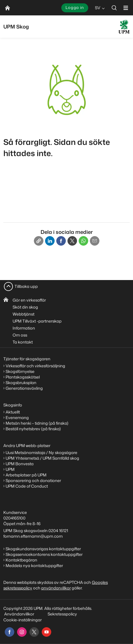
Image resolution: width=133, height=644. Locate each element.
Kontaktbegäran (21, 560)
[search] (114, 8)
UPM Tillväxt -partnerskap (37, 321)
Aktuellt (13, 412)
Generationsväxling (24, 388)
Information (24, 328)
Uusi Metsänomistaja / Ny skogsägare (41, 453)
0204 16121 (58, 531)
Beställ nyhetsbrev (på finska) (33, 429)
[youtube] (46, 632)
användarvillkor (56, 588)
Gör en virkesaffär (29, 300)
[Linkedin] (50, 241)
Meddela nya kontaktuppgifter (34, 566)
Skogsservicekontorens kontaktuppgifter (44, 554)
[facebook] (10, 632)
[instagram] (22, 632)
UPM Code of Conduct (27, 486)
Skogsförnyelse (20, 371)
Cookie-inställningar (23, 620)
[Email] (95, 241)
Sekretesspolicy (62, 614)
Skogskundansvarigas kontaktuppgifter (43, 549)
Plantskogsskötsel (23, 377)
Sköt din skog (25, 307)
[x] (34, 632)
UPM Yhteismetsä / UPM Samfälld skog (42, 458)
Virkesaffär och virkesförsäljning (36, 366)
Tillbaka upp (26, 286)
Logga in (75, 7)
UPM (10, 469)
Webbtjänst (24, 314)
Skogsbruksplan (21, 383)
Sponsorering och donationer (33, 480)
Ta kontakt (23, 342)
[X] (72, 241)
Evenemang (17, 418)
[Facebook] (61, 241)
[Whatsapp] (83, 241)
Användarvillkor (20, 614)
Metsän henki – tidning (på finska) (37, 423)
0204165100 (14, 518)
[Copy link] (39, 241)
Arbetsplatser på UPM (26, 475)
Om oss (20, 335)
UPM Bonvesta (20, 464)
